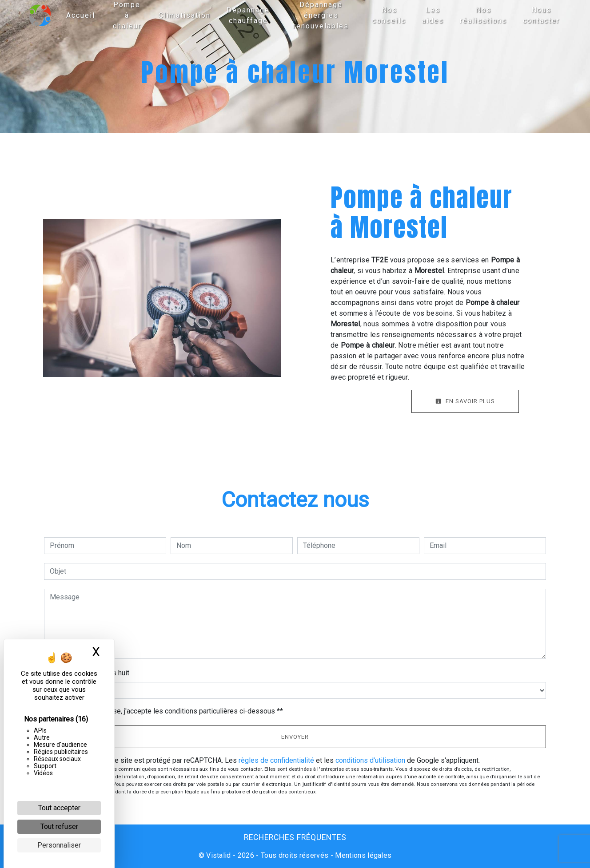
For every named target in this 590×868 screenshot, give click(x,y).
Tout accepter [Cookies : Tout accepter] (59, 808)
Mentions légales (362, 855)
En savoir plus (465, 401)
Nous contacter (541, 15)
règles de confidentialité (276, 760)
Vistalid (219, 855)
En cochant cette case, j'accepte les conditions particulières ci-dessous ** (168, 711)
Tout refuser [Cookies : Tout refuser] (59, 826)
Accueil (81, 15)
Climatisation (185, 15)
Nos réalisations (483, 15)
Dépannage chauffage (248, 15)
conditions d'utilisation (370, 760)
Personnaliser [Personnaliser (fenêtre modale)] (59, 845)
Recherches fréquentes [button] (295, 837)
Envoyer (295, 737)
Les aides (433, 15)
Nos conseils (389, 15)
